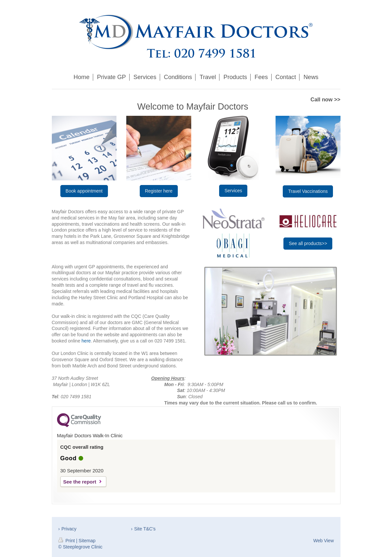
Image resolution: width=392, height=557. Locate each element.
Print (67, 541)
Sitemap (87, 541)
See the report (80, 482)
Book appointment (84, 191)
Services (233, 191)
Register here (159, 191)
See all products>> (308, 243)
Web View (324, 541)
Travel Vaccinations (308, 191)
